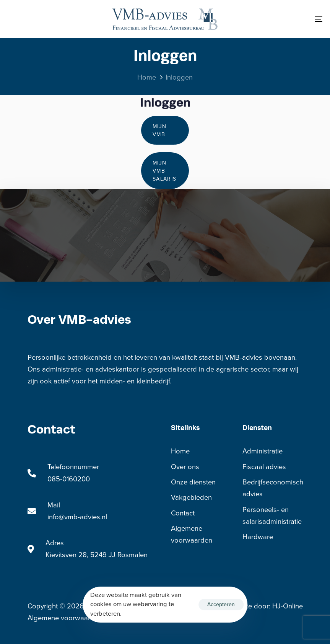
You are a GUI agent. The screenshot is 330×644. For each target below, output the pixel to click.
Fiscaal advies (264, 467)
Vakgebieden (191, 497)
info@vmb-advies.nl (77, 517)
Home (180, 451)
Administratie (263, 451)
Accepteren (221, 604)
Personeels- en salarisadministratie (272, 516)
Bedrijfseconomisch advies (273, 488)
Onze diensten (193, 482)
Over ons (185, 467)
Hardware (258, 537)
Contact (183, 513)
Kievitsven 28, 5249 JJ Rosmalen (97, 555)
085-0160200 (69, 479)
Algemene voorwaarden (192, 534)
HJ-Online (288, 606)
